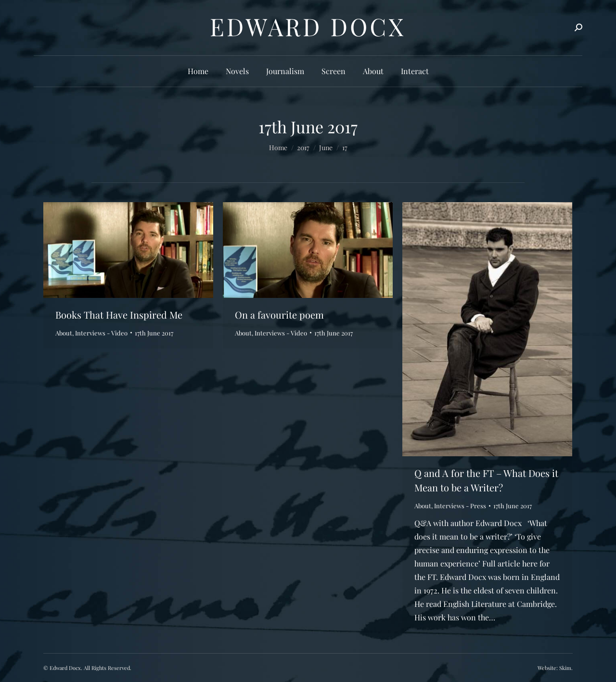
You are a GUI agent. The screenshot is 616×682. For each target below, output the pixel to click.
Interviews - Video (101, 333)
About (64, 333)
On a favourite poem (279, 315)
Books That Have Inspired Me (119, 315)
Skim (565, 668)
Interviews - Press (460, 506)
